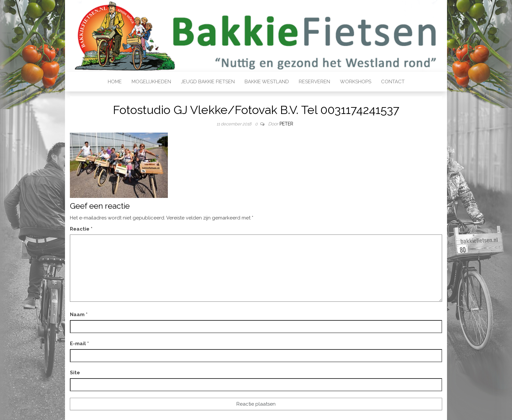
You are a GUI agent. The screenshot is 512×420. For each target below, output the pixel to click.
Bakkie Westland (267, 82)
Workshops (356, 82)
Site (75, 373)
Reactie (81, 229)
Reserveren (314, 82)
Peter (286, 124)
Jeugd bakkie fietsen (208, 82)
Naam (79, 315)
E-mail (79, 344)
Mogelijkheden (151, 82)
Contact (393, 82)
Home (115, 82)
